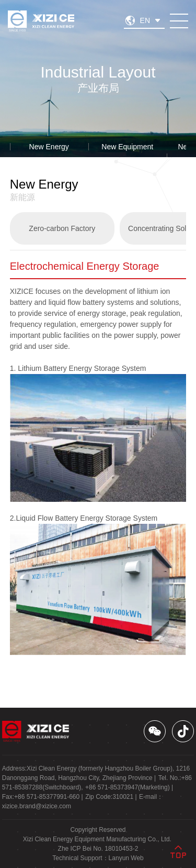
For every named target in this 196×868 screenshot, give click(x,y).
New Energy (49, 147)
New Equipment (127, 147)
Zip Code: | (111, 797)
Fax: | (43, 797)
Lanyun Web (126, 858)
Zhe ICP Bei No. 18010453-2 (98, 849)
